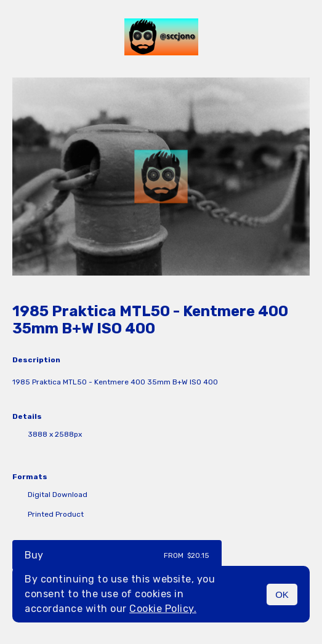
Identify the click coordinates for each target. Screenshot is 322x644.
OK (282, 594)
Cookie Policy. (163, 609)
